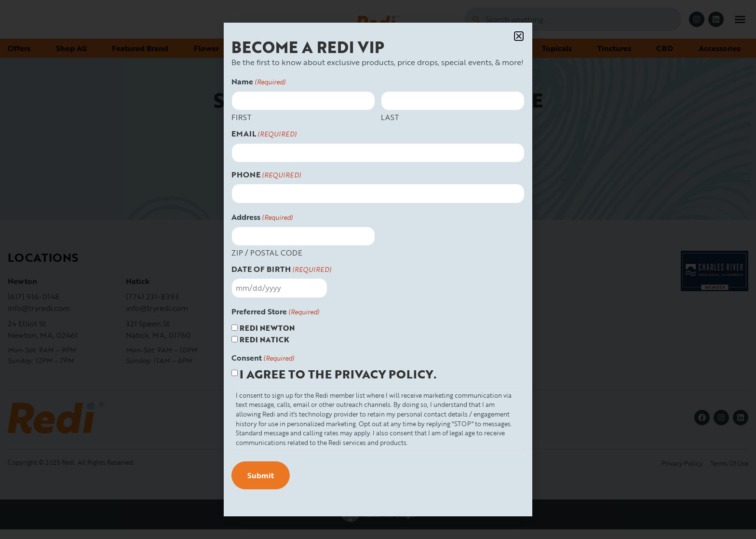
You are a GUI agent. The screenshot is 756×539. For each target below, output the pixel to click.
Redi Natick (264, 339)
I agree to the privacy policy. (338, 374)
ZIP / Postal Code (267, 252)
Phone (266, 175)
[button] (519, 36)
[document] (378, 269)
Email (264, 134)
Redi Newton (267, 328)
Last (390, 117)
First (241, 117)
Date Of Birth (281, 269)
